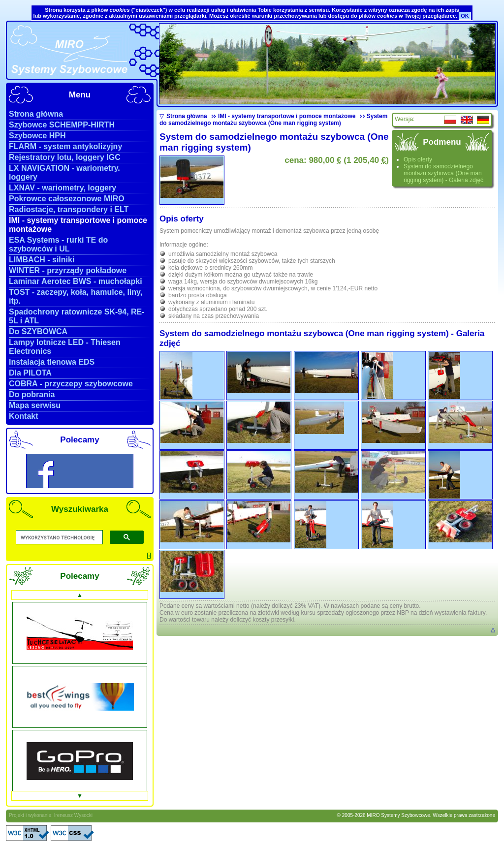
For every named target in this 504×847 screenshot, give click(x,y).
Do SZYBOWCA (38, 331)
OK (465, 16)
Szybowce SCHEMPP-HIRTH (62, 125)
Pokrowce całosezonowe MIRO (67, 199)
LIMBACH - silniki (42, 260)
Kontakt (24, 416)
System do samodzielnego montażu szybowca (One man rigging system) (273, 120)
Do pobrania (32, 394)
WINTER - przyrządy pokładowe (68, 270)
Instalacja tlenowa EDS (52, 362)
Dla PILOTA (30, 373)
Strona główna (36, 114)
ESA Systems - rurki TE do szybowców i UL (58, 244)
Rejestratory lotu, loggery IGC (65, 157)
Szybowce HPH (37, 136)
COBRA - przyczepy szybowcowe (71, 384)
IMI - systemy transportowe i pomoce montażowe (283, 116)
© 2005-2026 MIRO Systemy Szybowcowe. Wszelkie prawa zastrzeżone (416, 815)
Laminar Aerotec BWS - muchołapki (76, 281)
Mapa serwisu (35, 405)
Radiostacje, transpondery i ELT (69, 209)
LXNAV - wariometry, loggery (63, 188)
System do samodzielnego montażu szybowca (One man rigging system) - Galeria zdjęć (443, 173)
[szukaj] (58, 537)
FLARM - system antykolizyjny (65, 146)
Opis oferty (418, 159)
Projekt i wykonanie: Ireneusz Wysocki (51, 815)
